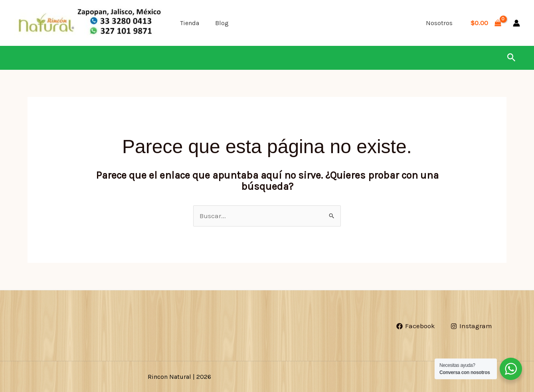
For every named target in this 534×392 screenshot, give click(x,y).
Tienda (190, 23)
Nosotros (439, 23)
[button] (511, 58)
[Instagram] (471, 326)
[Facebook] (416, 326)
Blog (222, 23)
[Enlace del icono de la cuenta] (516, 23)
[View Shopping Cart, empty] (486, 23)
